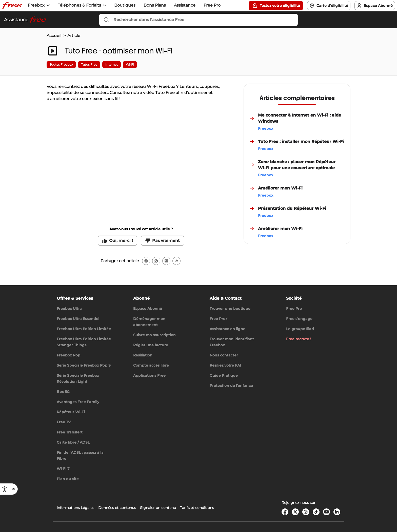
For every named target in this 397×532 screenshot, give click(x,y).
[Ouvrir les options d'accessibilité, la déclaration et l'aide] (5, 489)
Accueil (54, 36)
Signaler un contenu (158, 508)
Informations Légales (75, 508)
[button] (13, 489)
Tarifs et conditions (197, 508)
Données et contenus (117, 508)
